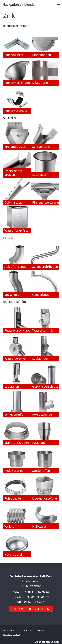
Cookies (41, 630)
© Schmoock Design (47, 642)
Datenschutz (26, 630)
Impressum (10, 630)
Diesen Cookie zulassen (31, 609)
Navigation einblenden (20, 5)
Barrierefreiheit (12, 635)
